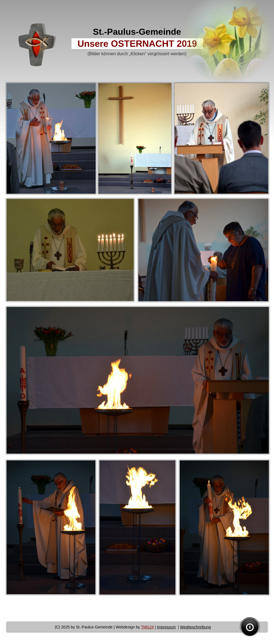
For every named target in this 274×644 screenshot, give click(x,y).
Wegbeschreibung (195, 627)
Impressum (166, 627)
